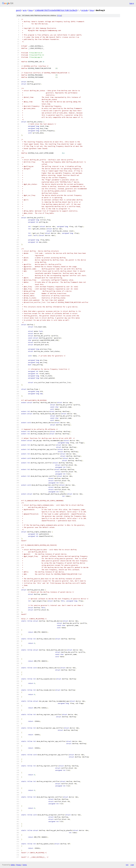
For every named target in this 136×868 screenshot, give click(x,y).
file (59, 16)
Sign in (132, 3)
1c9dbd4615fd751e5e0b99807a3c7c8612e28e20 (56, 10)
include (84, 10)
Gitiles (13, 865)
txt (127, 865)
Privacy (19, 865)
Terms (25, 865)
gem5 (18, 10)
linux (31, 10)
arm (25, 10)
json (132, 865)
